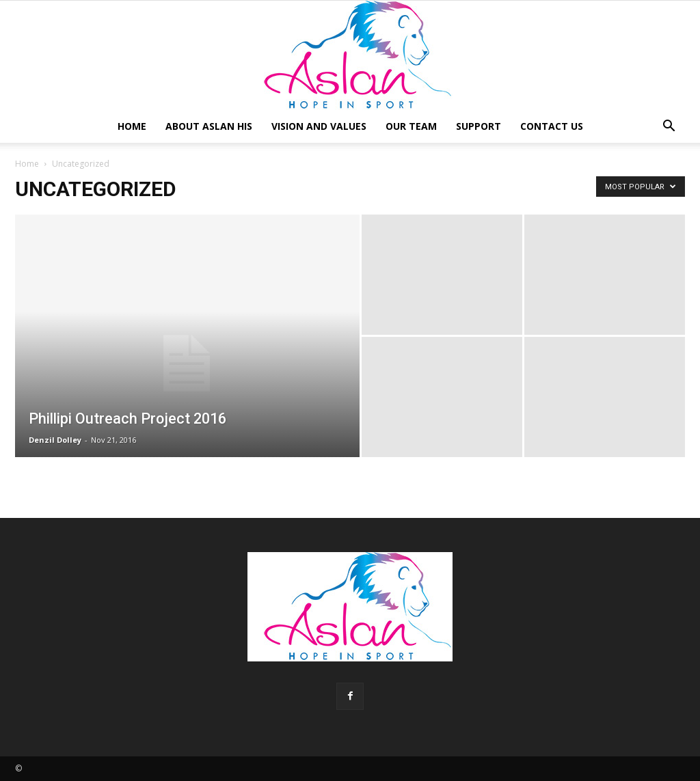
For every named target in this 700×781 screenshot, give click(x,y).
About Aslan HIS (209, 126)
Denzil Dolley (55, 440)
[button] (669, 127)
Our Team (411, 126)
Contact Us (552, 126)
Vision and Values (319, 126)
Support (479, 126)
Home (132, 126)
